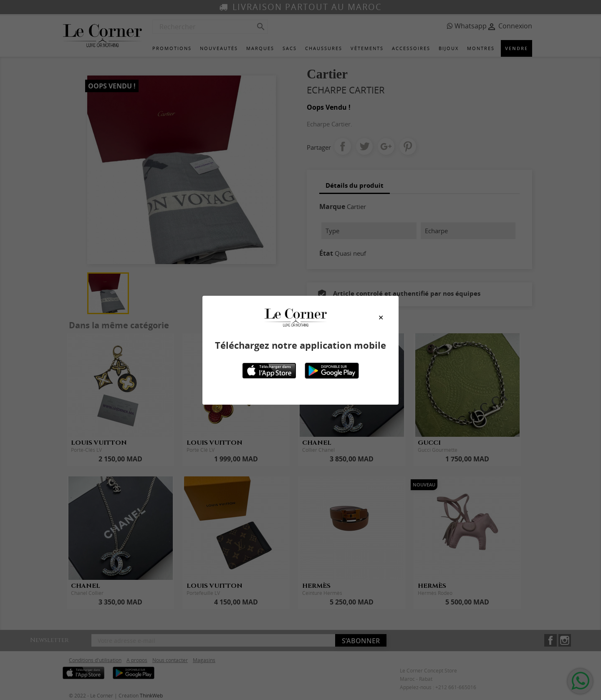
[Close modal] (381, 317)
